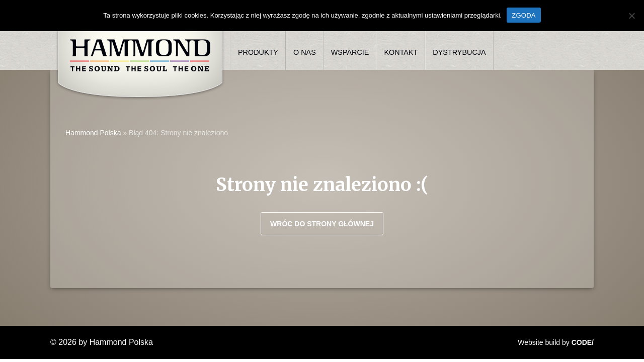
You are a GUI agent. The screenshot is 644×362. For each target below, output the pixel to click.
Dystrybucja (459, 52)
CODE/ (583, 342)
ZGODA (524, 15)
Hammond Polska (93, 133)
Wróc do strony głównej (322, 224)
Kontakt (401, 52)
